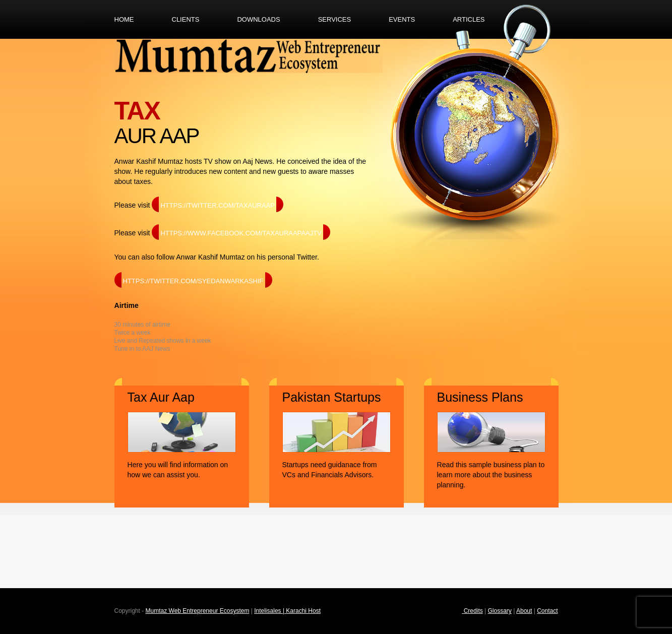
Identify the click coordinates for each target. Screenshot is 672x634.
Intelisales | (270, 611)
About (524, 611)
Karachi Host (303, 611)
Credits (473, 611)
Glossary (500, 611)
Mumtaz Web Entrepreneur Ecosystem (198, 611)
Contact (547, 611)
